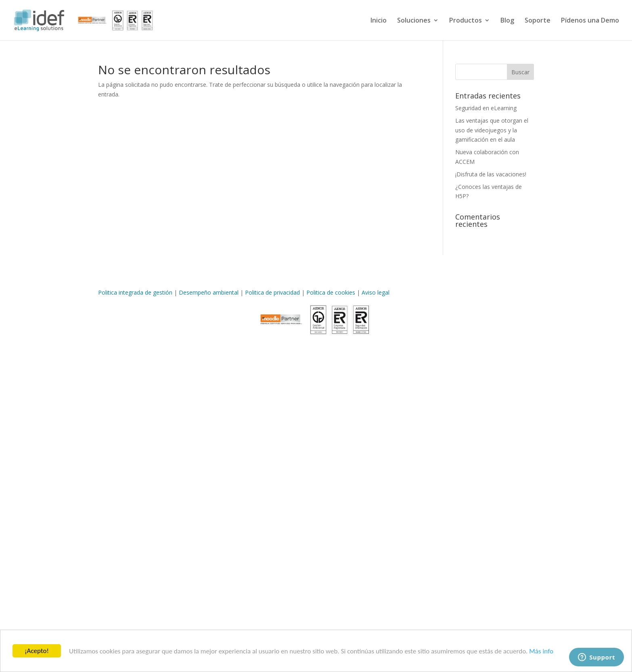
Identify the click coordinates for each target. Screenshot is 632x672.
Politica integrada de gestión (135, 292)
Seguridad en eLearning (486, 108)
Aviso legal (376, 292)
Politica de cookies (331, 292)
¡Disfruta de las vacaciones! (491, 174)
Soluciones (414, 21)
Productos (466, 21)
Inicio (379, 21)
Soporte (538, 21)
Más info (541, 651)
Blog (507, 21)
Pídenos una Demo (590, 21)
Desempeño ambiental (209, 292)
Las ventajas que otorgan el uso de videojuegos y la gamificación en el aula (492, 130)
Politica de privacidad (272, 292)
